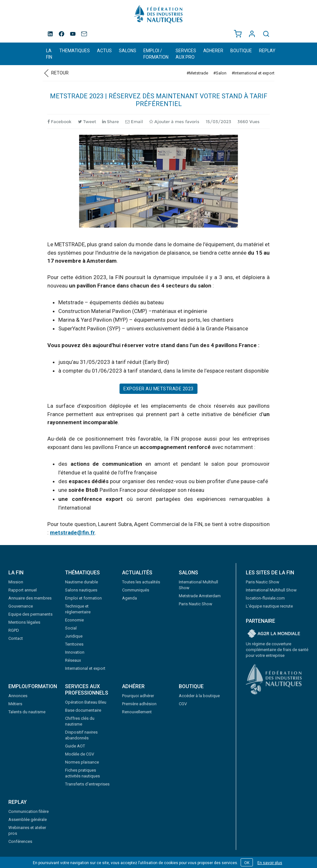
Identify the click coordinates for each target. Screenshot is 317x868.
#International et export (253, 73)
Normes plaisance (82, 762)
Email (134, 122)
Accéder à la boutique (199, 696)
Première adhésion (139, 704)
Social (71, 628)
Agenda (130, 598)
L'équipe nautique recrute (269, 606)
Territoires (74, 644)
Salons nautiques (81, 590)
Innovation (75, 652)
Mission (16, 582)
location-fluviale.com (265, 598)
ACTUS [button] (104, 51)
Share (110, 122)
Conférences (20, 841)
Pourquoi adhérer (138, 696)
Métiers (15, 704)
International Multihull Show (271, 590)
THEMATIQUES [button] (75, 51)
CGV (183, 704)
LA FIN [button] (49, 54)
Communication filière (29, 811)
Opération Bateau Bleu (86, 702)
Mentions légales (24, 622)
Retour (56, 73)
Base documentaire (83, 710)
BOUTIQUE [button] (241, 51)
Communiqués (136, 590)
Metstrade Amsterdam (200, 596)
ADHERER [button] (213, 51)
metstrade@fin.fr (72, 532)
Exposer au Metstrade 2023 (158, 389)
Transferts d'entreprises (87, 784)
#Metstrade (197, 73)
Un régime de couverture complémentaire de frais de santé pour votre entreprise (277, 650)
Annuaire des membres (30, 598)
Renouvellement (137, 712)
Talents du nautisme (27, 712)
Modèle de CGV (80, 754)
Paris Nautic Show (196, 604)
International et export (85, 668)
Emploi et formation (83, 598)
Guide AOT (75, 746)
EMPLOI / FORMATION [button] (156, 54)
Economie (74, 620)
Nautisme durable (82, 582)
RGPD (14, 630)
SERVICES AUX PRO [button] (186, 54)
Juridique (74, 636)
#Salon (220, 73)
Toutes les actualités (141, 582)
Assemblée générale (28, 819)
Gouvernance (21, 606)
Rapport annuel (23, 590)
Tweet (87, 122)
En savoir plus (270, 863)
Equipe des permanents (30, 614)
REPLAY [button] (267, 51)
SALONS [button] (128, 51)
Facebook (59, 122)
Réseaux (73, 660)
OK (247, 863)
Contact (16, 638)
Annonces (18, 696)
